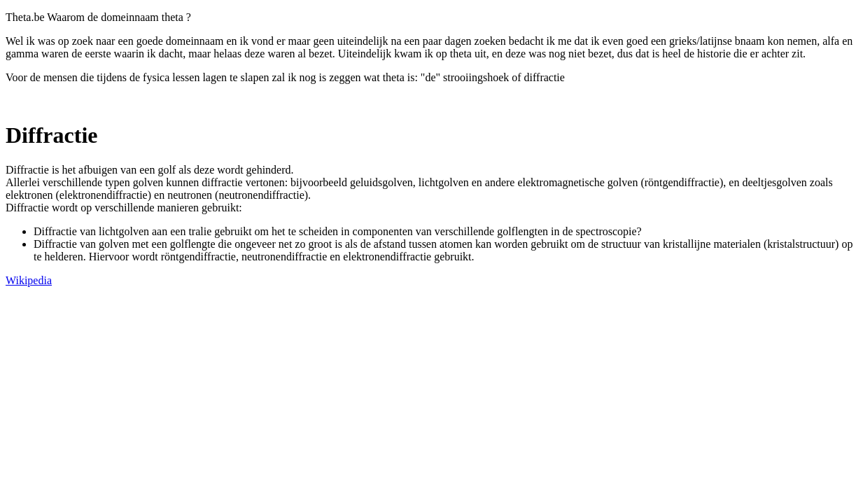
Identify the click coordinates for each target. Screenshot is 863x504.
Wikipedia (29, 280)
